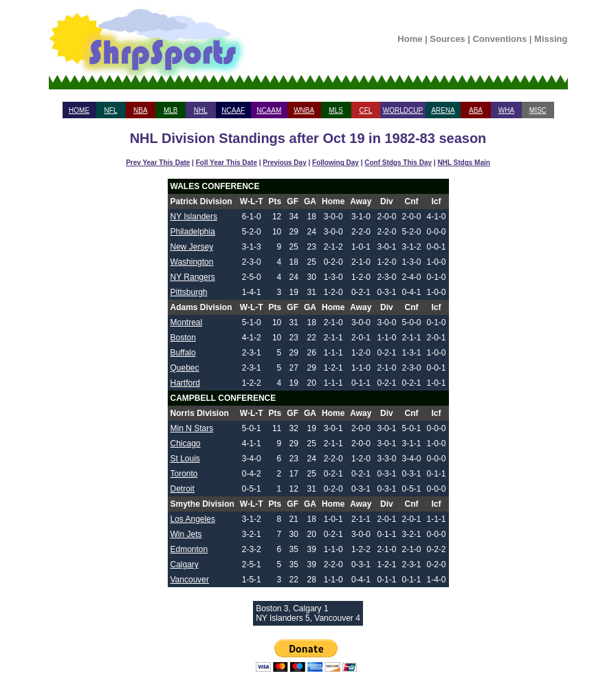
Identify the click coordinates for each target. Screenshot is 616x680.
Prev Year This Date (158, 163)
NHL (201, 110)
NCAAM (269, 110)
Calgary (185, 564)
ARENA (443, 110)
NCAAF (233, 110)
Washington (192, 262)
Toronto (184, 474)
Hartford (185, 383)
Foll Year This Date (227, 163)
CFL (365, 110)
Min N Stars (192, 428)
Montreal (187, 322)
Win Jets (186, 534)
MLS (336, 110)
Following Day (335, 163)
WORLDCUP (403, 110)
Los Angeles (193, 519)
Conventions (499, 39)
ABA (476, 110)
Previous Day (284, 163)
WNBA (304, 110)
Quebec (185, 368)
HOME (79, 110)
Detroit (183, 489)
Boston (183, 338)
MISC (538, 110)
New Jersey (192, 247)
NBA (141, 110)
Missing (551, 39)
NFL (111, 110)
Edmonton (189, 549)
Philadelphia (193, 232)
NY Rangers (193, 277)
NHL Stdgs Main (463, 163)
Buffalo (183, 353)
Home (410, 39)
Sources (447, 39)
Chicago (186, 443)
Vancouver (190, 580)
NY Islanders (194, 217)
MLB (171, 110)
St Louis (185, 459)
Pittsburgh (189, 292)
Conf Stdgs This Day (398, 163)
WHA (506, 110)
